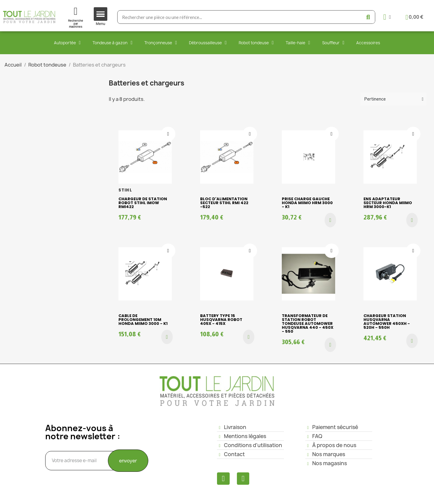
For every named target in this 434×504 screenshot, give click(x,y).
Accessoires (368, 43)
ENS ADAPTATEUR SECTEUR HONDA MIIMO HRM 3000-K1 (388, 203)
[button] (330, 220)
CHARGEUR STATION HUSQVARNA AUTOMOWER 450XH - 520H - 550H (387, 322)
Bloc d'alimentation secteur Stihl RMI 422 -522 (224, 203)
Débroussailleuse (208, 43)
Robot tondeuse (256, 43)
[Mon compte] (387, 17)
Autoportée (67, 43)
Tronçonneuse (161, 43)
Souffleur (333, 43)
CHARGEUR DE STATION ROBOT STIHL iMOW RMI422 (143, 203)
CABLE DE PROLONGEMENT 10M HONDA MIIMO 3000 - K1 (143, 320)
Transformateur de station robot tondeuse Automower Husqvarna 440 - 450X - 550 (308, 324)
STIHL (125, 190)
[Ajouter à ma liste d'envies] (168, 134)
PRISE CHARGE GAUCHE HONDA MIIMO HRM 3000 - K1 (307, 203)
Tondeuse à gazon (112, 43)
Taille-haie (298, 43)
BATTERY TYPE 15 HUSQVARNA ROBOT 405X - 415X (221, 320)
